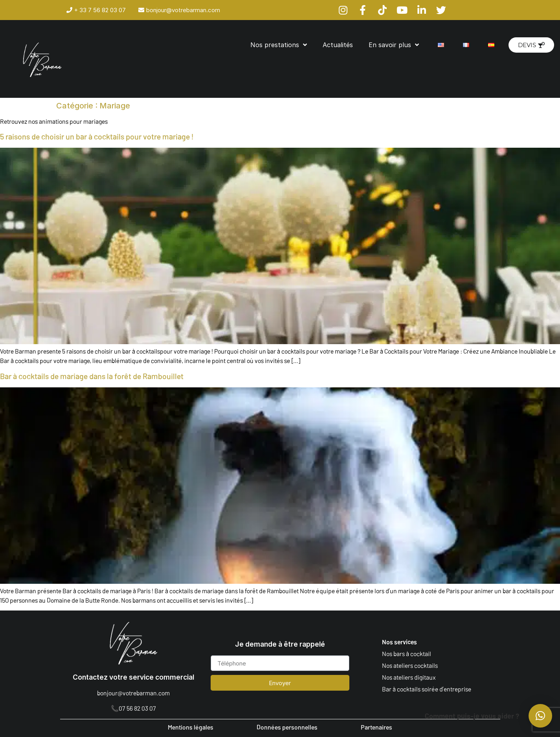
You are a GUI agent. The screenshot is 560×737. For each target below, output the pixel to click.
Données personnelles (287, 727)
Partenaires (376, 727)
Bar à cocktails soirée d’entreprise (427, 689)
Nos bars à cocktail (407, 654)
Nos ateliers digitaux (409, 677)
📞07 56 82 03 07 (133, 708)
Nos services (399, 642)
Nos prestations (279, 45)
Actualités (338, 45)
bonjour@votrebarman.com (133, 693)
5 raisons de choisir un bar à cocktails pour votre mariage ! (97, 136)
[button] (540, 716)
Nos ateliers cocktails (410, 665)
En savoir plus (394, 45)
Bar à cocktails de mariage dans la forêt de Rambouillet (92, 376)
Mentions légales (191, 727)
